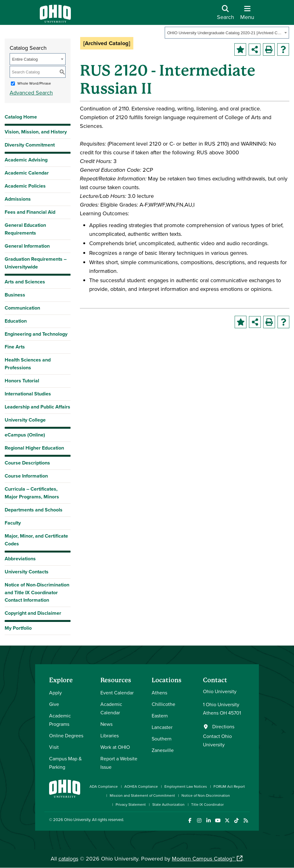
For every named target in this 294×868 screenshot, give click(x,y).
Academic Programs (60, 720)
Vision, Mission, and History (36, 132)
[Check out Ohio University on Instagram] (199, 821)
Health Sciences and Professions (28, 364)
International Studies (28, 394)
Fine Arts (15, 347)
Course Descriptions (27, 463)
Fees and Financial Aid (30, 212)
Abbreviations (20, 559)
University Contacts (27, 572)
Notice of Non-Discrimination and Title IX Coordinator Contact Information (37, 593)
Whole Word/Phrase (34, 83)
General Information (27, 246)
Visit (54, 747)
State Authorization (168, 804)
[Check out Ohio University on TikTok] (236, 821)
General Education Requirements (25, 229)
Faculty (13, 523)
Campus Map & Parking (65, 763)
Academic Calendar (27, 173)
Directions (223, 726)
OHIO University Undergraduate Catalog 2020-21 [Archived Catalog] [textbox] (225, 33)
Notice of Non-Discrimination (206, 795)
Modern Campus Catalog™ (203, 859)
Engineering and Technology (36, 334)
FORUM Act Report (229, 786)
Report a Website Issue (119, 763)
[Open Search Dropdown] (225, 15)
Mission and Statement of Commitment (142, 795)
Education (16, 321)
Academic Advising (26, 160)
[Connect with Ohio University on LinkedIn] (208, 821)
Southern (162, 739)
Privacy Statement (131, 804)
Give (54, 704)
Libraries (110, 735)
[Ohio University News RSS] (246, 821)
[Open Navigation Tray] (247, 15)
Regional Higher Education (34, 448)
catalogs (68, 859)
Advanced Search (31, 93)
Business (15, 295)
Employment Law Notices (186, 786)
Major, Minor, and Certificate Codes (36, 540)
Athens (159, 693)
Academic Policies (25, 186)
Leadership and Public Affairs (37, 407)
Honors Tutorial (22, 381)
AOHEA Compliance (141, 786)
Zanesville (163, 750)
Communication (22, 308)
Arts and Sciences (25, 282)
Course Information (26, 476)
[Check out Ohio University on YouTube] (218, 821)
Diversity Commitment (30, 145)
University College (25, 420)
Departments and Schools (34, 510)
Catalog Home (21, 117)
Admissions (18, 199)
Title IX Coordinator (207, 804)
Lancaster (162, 727)
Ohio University (77, 819)
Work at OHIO (115, 747)
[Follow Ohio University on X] (227, 821)
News (106, 724)
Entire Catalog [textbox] (25, 59)
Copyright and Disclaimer (33, 613)
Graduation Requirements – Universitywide (36, 263)
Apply (55, 693)
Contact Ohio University (217, 740)
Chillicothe (163, 704)
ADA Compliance (104, 786)
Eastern (160, 716)
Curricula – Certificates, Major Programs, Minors (32, 493)
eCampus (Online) (25, 435)
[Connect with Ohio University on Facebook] (190, 821)
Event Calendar (117, 693)
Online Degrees (66, 735)
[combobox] (227, 33)
